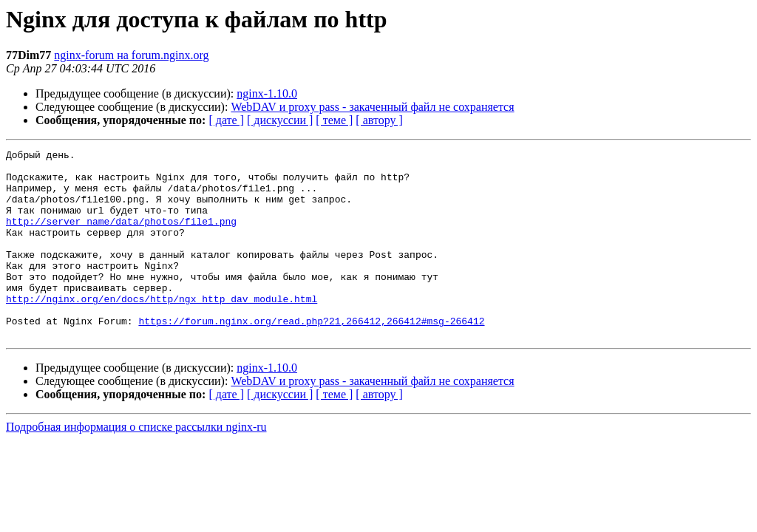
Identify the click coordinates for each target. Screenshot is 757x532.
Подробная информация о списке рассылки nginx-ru (136, 464)
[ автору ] (379, 120)
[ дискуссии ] (280, 120)
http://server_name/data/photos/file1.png (121, 236)
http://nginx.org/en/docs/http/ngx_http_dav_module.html (162, 330)
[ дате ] (226, 120)
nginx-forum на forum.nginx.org (131, 55)
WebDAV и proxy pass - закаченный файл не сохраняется (372, 107)
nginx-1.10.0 (267, 93)
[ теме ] (334, 120)
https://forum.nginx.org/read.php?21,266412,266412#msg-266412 (311, 356)
